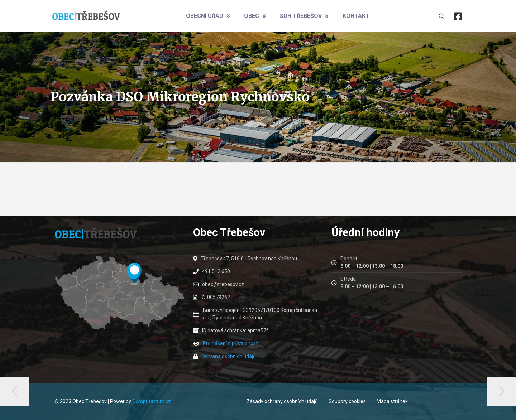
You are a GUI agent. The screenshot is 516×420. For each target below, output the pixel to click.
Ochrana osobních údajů (229, 356)
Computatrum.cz (152, 401)
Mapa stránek (392, 401)
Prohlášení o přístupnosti (231, 343)
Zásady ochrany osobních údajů (282, 401)
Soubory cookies (347, 401)
